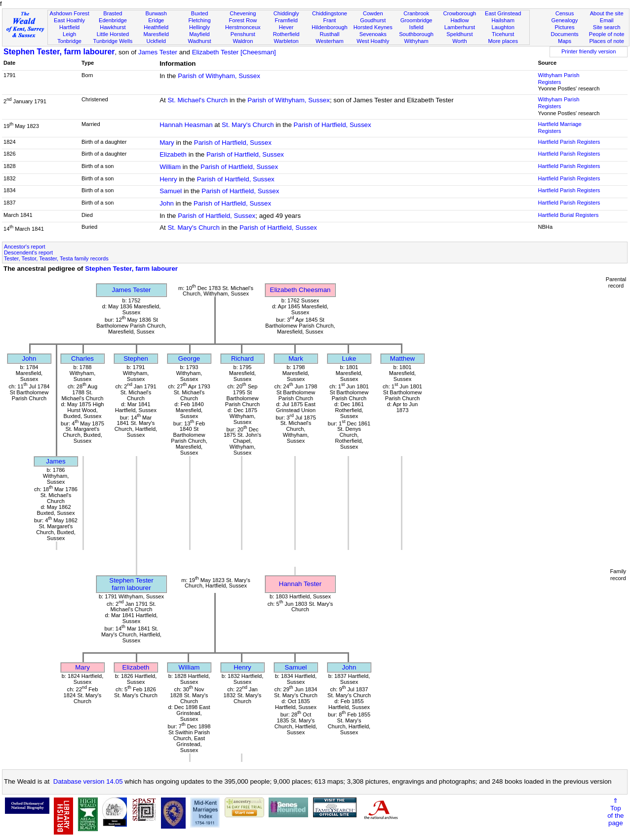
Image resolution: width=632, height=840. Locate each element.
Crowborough (460, 13)
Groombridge (416, 20)
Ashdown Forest (69, 13)
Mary (167, 143)
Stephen (136, 358)
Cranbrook (416, 13)
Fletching (200, 20)
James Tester (158, 52)
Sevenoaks (373, 34)
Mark (296, 358)
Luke (349, 358)
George (189, 358)
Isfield (416, 27)
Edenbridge (113, 20)
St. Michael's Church (197, 100)
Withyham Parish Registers (558, 79)
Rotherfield (286, 34)
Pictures (564, 27)
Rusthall (329, 34)
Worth (459, 41)
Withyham (416, 41)
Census (565, 13)
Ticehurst (503, 34)
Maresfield (156, 34)
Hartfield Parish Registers (569, 142)
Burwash (156, 13)
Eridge (156, 20)
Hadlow (459, 20)
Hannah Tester (300, 584)
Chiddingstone (330, 13)
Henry (168, 179)
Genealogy (565, 20)
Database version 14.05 (88, 781)
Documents (564, 34)
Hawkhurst (113, 27)
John (167, 203)
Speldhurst (459, 34)
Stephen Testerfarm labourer (131, 584)
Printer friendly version (589, 51)
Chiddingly (286, 13)
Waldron (243, 41)
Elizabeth (173, 154)
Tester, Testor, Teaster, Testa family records (56, 258)
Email (607, 20)
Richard (242, 358)
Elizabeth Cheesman (300, 290)
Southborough (416, 34)
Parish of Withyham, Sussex (219, 76)
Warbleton (286, 41)
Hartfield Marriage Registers (559, 127)
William (170, 167)
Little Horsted (113, 34)
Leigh (69, 34)
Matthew (402, 358)
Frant (330, 20)
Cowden (373, 13)
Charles (82, 358)
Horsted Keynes (373, 27)
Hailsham (503, 20)
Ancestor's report (25, 247)
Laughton (503, 27)
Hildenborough (329, 27)
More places (503, 41)
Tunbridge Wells (113, 41)
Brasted (113, 13)
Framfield (286, 20)
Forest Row (243, 20)
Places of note (606, 41)
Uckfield (156, 41)
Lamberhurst (460, 27)
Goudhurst (373, 20)
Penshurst (243, 34)
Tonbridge (69, 41)
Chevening (243, 13)
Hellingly (199, 27)
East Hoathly (69, 20)
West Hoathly (373, 41)
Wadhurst (199, 41)
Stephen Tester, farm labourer (59, 52)
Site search (607, 27)
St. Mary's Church (248, 125)
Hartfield (69, 27)
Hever (286, 27)
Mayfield (199, 34)
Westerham (330, 41)
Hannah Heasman (186, 125)
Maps (565, 41)
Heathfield (156, 27)
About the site (607, 13)
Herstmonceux (243, 27)
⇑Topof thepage (615, 812)
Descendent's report (28, 252)
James (56, 461)
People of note (607, 34)
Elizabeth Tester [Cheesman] (234, 52)
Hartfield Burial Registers (568, 215)
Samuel (171, 191)
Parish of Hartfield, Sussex (333, 125)
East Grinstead (503, 13)
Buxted (200, 13)
